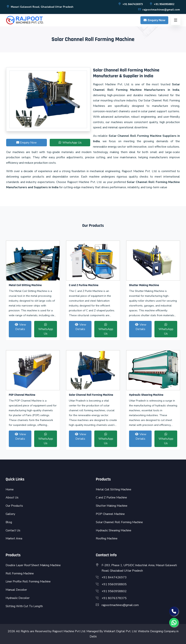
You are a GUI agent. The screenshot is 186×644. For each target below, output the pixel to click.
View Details (20, 327)
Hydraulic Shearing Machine (146, 395)
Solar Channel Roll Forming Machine (91, 395)
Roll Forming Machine (20, 573)
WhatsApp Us (70, 143)
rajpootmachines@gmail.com (159, 10)
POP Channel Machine (22, 395)
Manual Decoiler (16, 590)
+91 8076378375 (114, 598)
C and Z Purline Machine (84, 285)
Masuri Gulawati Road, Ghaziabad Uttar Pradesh (40, 7)
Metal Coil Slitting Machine (25, 285)
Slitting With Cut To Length (24, 606)
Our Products (14, 506)
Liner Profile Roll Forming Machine (28, 582)
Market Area (14, 538)
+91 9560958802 (162, 4)
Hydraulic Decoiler (18, 598)
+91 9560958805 (114, 584)
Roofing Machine (107, 538)
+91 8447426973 (130, 4)
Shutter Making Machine (144, 285)
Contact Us (13, 530)
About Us (12, 498)
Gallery (10, 514)
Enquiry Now (154, 20)
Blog (9, 522)
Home (10, 489)
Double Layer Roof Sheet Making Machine (33, 565)
